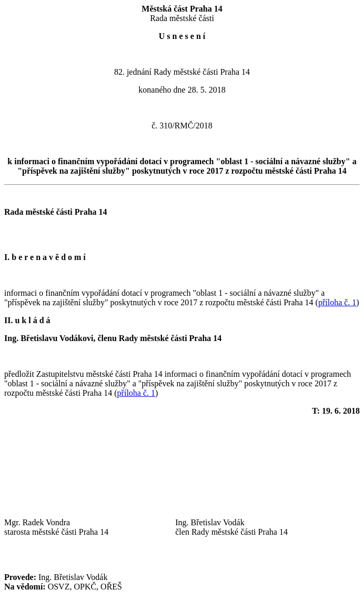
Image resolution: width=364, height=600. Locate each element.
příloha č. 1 (337, 302)
